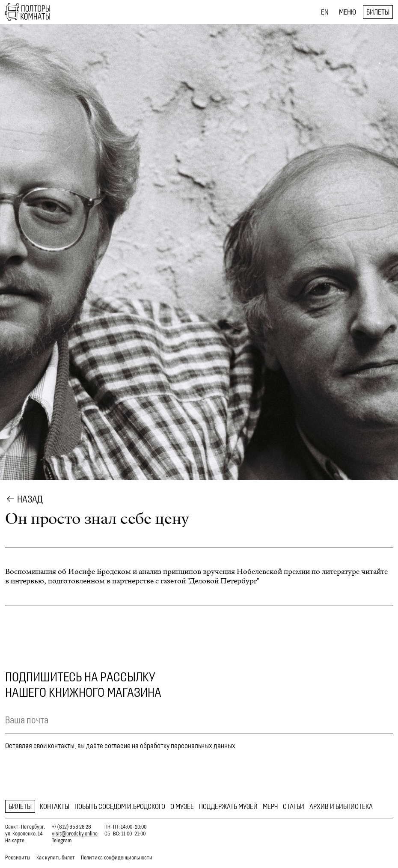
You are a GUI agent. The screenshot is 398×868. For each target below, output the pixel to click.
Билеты (378, 12)
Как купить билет (56, 858)
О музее (182, 806)
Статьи (294, 806)
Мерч (270, 806)
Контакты (55, 806)
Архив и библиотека (341, 806)
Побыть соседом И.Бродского (120, 806)
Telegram (62, 840)
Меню (348, 12)
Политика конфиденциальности (117, 858)
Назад (30, 499)
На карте (15, 840)
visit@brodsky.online (75, 834)
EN (325, 12)
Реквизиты (18, 858)
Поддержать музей (228, 806)
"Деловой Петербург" (223, 581)
